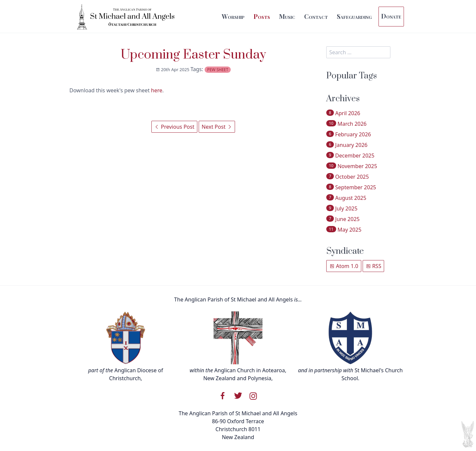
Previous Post (174, 127)
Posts (262, 16)
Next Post (217, 127)
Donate (391, 16)
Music (287, 16)
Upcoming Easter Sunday (193, 55)
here (157, 90)
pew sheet (218, 70)
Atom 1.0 (344, 266)
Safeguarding (354, 16)
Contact (316, 16)
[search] (358, 52)
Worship (233, 16)
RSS (374, 266)
